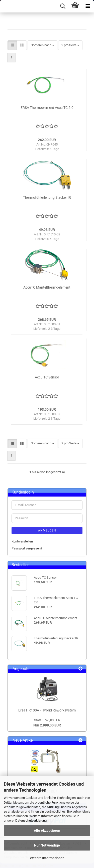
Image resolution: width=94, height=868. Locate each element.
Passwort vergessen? (27, 548)
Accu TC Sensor (47, 377)
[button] (12, 45)
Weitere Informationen (47, 858)
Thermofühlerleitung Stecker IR (47, 197)
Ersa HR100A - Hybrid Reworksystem (47, 710)
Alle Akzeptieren (47, 831)
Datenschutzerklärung (31, 820)
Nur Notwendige (47, 845)
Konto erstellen (22, 541)
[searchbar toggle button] (63, 6)
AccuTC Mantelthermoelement (47, 287)
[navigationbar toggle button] (88, 6)
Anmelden (47, 530)
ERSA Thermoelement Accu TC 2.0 (47, 108)
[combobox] (42, 45)
